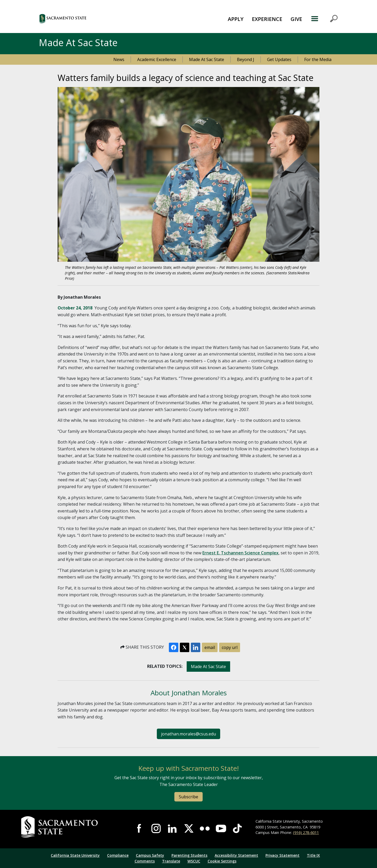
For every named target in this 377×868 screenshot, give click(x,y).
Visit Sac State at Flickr (205, 828)
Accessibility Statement (236, 855)
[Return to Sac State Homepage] (71, 827)
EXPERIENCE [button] (267, 19)
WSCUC (194, 861)
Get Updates (279, 59)
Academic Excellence (157, 59)
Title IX (313, 855)
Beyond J (246, 59)
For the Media (318, 59)
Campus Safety (150, 855)
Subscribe (188, 797)
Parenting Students (189, 855)
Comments (145, 861)
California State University (75, 855)
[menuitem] (236, 19)
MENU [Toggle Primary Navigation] (324, 19)
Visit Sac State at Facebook (140, 828)
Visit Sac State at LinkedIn (172, 828)
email (210, 647)
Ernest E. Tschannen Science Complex (240, 553)
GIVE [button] (296, 19)
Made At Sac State (207, 59)
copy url (230, 647)
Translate (171, 861)
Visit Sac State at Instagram (156, 828)
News (119, 59)
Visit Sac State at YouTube (221, 828)
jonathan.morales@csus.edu (188, 734)
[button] (92, 18)
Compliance (118, 855)
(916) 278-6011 (306, 832)
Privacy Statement (282, 855)
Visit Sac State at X (188, 828)
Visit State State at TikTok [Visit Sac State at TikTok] (237, 828)
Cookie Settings (222, 861)
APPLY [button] (236, 19)
